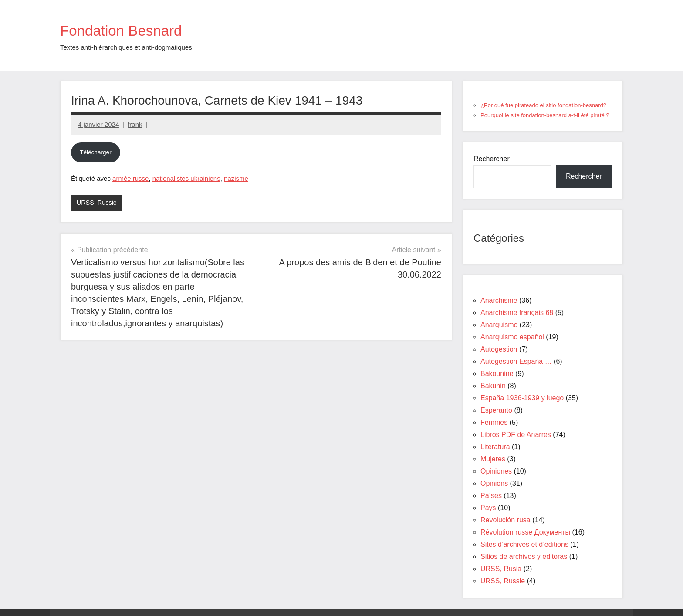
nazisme (236, 178)
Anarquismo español (512, 337)
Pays (488, 508)
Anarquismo (499, 325)
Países (491, 496)
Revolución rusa (505, 520)
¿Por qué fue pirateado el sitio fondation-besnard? (543, 105)
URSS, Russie (98, 203)
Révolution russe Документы (525, 532)
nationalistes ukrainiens (186, 178)
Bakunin (493, 386)
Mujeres (493, 459)
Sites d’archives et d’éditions (524, 544)
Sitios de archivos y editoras (524, 557)
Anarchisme (499, 300)
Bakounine (497, 374)
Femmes (494, 422)
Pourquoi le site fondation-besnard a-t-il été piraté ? (545, 115)
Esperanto (496, 410)
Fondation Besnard (134, 30)
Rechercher (492, 159)
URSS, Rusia (501, 569)
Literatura (495, 447)
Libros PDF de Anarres (516, 435)
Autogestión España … (516, 361)
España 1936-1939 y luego (522, 398)
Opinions (494, 483)
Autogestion (499, 349)
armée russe (130, 178)
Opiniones (496, 471)
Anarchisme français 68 (517, 313)
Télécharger (96, 152)
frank (135, 124)
